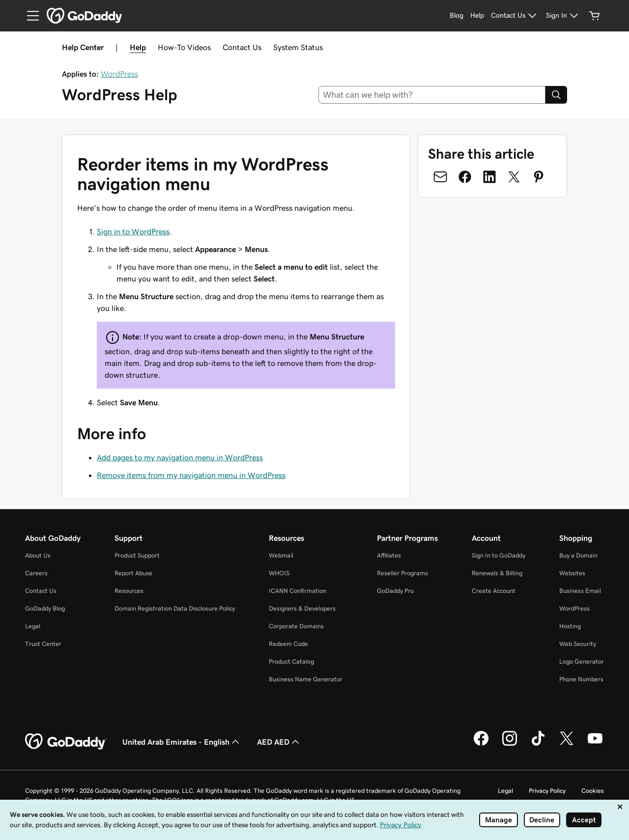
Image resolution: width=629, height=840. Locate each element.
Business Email (580, 591)
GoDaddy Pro (395, 591)
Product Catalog (291, 661)
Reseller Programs (402, 573)
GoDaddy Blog (45, 608)
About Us (38, 555)
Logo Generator (582, 661)
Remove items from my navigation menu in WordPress (191, 475)
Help (138, 47)
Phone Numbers (581, 679)
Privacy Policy (547, 791)
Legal (33, 626)
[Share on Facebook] (465, 177)
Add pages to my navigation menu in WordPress (180, 457)
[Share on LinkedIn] (489, 177)
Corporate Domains (296, 626)
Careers (36, 573)
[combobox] (432, 95)
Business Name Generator (306, 679)
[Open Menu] (29, 16)
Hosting (570, 626)
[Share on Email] (440, 177)
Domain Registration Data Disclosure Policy (175, 608)
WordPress (119, 74)
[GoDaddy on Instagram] (510, 744)
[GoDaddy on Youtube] (595, 744)
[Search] (556, 95)
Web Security (578, 644)
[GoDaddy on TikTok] (538, 744)
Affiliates (389, 555)
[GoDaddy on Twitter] (567, 744)
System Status (298, 47)
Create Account (494, 591)
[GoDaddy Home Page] (66, 742)
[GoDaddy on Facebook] (481, 744)
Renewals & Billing (497, 573)
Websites (572, 573)
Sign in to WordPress (133, 231)
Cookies (593, 791)
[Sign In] (563, 16)
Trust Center (43, 644)
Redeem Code (288, 644)
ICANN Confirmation (298, 591)
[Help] (477, 16)
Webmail (281, 555)
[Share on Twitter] (514, 177)
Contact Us (242, 47)
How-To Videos (184, 47)
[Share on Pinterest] (539, 177)
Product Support (137, 555)
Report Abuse (133, 573)
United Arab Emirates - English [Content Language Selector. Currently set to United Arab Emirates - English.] (182, 742)
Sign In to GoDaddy (499, 555)
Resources (129, 591)
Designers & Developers (302, 608)
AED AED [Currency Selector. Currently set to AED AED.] (279, 742)
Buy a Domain (578, 555)
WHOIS (279, 573)
